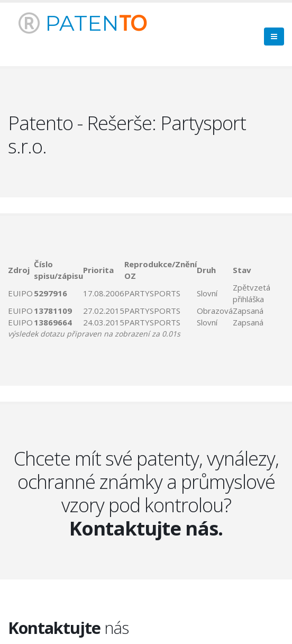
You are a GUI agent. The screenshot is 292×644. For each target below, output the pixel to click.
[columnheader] (21, 270)
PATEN (83, 23)
